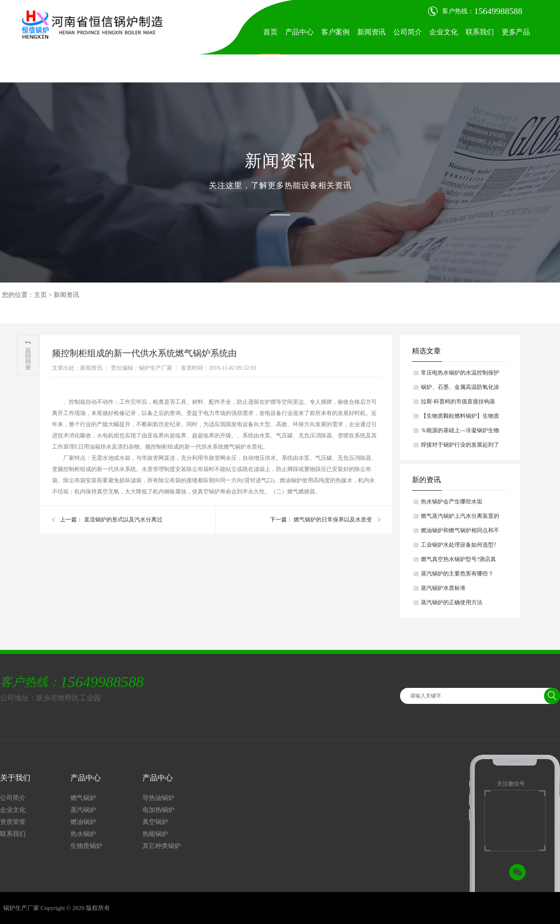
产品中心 (299, 32)
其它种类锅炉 (162, 846)
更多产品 (516, 32)
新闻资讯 (371, 32)
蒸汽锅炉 (83, 810)
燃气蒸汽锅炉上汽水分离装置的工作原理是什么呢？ (460, 518)
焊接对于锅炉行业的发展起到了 (460, 445)
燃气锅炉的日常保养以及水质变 (332, 520)
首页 (270, 32)
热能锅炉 (155, 834)
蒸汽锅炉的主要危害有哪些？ (457, 574)
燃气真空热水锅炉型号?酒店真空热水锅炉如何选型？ (458, 561)
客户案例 (335, 32)
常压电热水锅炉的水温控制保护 (460, 373)
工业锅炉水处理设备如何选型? (458, 545)
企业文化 (443, 32)
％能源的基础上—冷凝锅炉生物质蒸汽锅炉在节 (460, 433)
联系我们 (480, 32)
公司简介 (407, 32)
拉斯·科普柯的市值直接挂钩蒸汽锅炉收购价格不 (458, 404)
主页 (40, 295)
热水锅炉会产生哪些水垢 (452, 502)
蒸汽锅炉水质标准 (443, 588)
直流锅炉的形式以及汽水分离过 (122, 520)
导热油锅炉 (158, 798)
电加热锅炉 (158, 810)
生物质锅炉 (86, 846)
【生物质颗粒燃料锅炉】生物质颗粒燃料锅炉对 (460, 418)
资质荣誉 (13, 822)
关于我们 (15, 778)
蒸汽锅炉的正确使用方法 (452, 602)
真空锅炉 (155, 822)
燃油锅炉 (83, 822)
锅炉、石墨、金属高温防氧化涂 (460, 387)
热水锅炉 (83, 834)
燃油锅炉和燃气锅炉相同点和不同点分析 (460, 533)
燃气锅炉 (83, 798)
